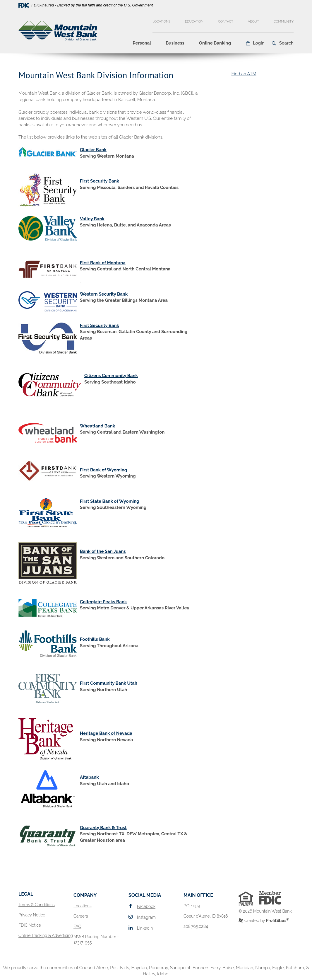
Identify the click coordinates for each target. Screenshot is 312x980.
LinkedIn (145, 928)
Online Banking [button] (215, 43)
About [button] (253, 22)
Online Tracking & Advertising (46, 935)
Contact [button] (226, 22)
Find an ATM (244, 74)
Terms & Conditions (37, 905)
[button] (255, 43)
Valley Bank (92, 219)
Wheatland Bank (97, 426)
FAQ (77, 926)
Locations (161, 22)
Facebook (146, 906)
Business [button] (175, 43)
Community (284, 22)
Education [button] (194, 22)
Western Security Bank (104, 294)
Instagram (146, 917)
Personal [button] (142, 43)
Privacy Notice (32, 915)
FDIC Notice (30, 925)
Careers (81, 916)
